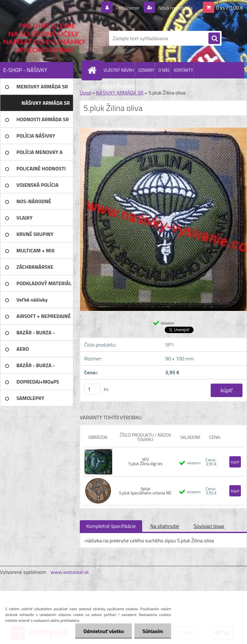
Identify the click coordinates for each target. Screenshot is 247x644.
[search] (214, 39)
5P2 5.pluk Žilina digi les (145, 462)
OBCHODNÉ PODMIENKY (113, 86)
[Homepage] (93, 70)
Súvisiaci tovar (209, 526)
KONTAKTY (183, 70)
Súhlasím (153, 631)
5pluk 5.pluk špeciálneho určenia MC (145, 491)
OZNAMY (146, 70)
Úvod (85, 93)
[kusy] (92, 389)
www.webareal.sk (70, 572)
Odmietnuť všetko (104, 631)
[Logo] (44, 38)
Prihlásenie (128, 8)
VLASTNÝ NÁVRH (119, 70)
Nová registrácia (175, 8)
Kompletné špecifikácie (111, 526)
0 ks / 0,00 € (230, 8)
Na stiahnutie (165, 526)
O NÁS (164, 70)
